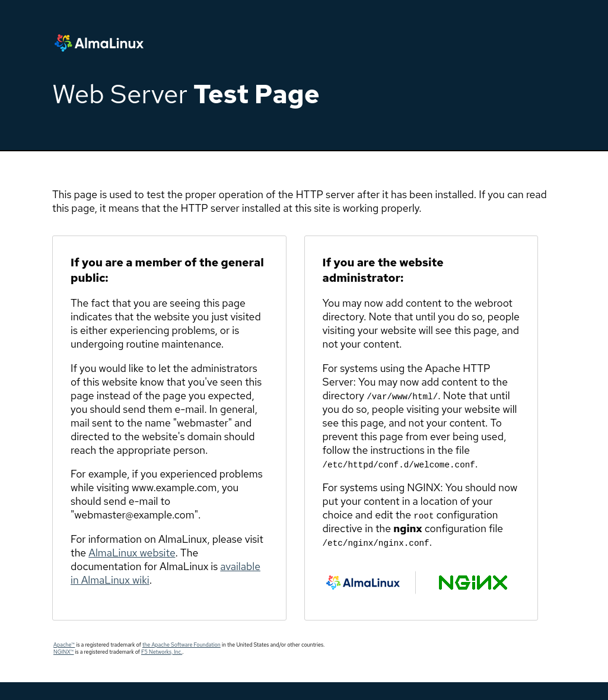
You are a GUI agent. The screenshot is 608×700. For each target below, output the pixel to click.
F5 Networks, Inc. (162, 652)
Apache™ (64, 645)
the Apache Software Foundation (182, 645)
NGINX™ (63, 652)
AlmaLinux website (132, 553)
